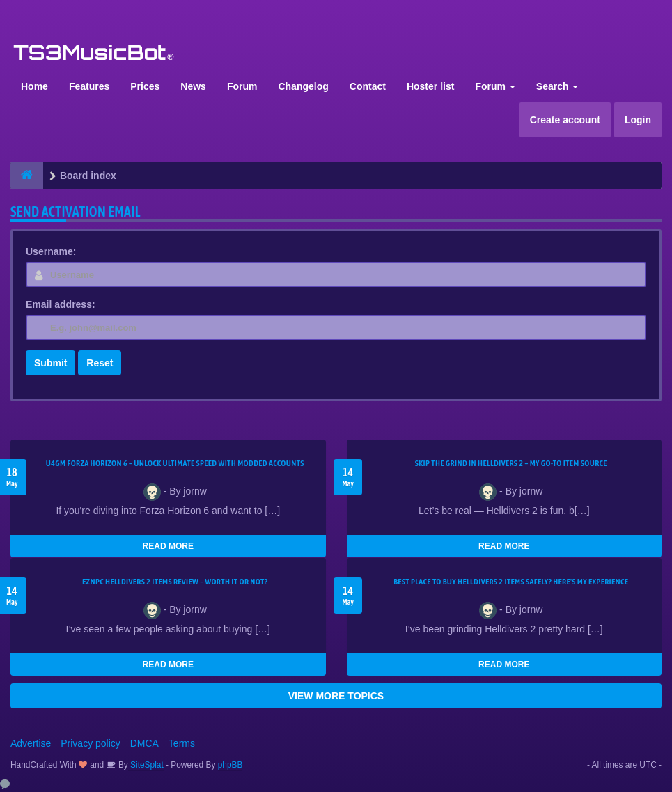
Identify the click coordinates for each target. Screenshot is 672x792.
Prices (145, 86)
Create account (565, 120)
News (193, 86)
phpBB (230, 765)
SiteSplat (146, 765)
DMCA (144, 743)
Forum (242, 86)
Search (557, 86)
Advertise (31, 743)
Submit (50, 363)
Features (89, 86)
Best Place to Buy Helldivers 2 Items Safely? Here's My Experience (511, 582)
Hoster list (430, 86)
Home (34, 86)
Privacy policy (91, 743)
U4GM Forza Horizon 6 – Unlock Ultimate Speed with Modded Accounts (175, 463)
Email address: (61, 304)
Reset (100, 363)
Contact (368, 86)
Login (638, 120)
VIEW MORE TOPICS (336, 696)
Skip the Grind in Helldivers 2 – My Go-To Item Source (511, 463)
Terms (182, 743)
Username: (51, 251)
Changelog (303, 86)
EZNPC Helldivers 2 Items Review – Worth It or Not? (175, 582)
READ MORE (168, 546)
